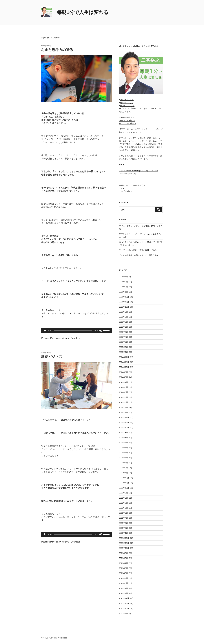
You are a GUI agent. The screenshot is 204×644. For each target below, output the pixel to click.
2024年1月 (124, 412)
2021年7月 (124, 563)
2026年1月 (124, 292)
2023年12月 (124, 417)
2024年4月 (124, 397)
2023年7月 (124, 443)
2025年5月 (124, 332)
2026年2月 (124, 287)
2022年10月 (124, 488)
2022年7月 (124, 503)
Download (75, 338)
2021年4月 (124, 578)
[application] (76, 331)
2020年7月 (124, 613)
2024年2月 (124, 407)
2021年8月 (124, 558)
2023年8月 (124, 438)
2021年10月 (124, 548)
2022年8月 (124, 498)
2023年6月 (124, 448)
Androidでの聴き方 (127, 120)
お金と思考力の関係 (57, 50)
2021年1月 (124, 593)
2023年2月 (124, 468)
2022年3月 (124, 523)
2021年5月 (124, 573)
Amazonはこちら (127, 106)
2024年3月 (124, 402)
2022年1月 (124, 533)
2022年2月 (124, 528)
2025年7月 (124, 322)
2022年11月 (124, 483)
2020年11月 (124, 603)
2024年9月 (124, 372)
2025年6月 (124, 327)
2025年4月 (124, 337)
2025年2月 (124, 347)
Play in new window (60, 338)
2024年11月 (124, 362)
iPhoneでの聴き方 (127, 117)
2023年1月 (124, 473)
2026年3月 (124, 282)
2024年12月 (124, 357)
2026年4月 (124, 277)
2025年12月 (124, 297)
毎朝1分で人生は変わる (83, 12)
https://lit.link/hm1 (126, 191)
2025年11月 (124, 302)
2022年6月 (124, 508)
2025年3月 (124, 342)
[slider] (73, 331)
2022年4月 (124, 518)
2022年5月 (124, 513)
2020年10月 (124, 608)
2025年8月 (124, 317)
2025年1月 (124, 352)
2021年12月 (124, 538)
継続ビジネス (52, 357)
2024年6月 (124, 387)
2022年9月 (124, 493)
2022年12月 (124, 478)
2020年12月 (124, 598)
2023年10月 (124, 427)
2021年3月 (124, 583)
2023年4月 (124, 458)
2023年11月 (124, 422)
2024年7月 (124, 382)
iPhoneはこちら (127, 99)
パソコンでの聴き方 (127, 123)
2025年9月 (124, 312)
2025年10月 (124, 307)
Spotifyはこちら (127, 103)
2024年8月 (124, 377)
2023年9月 (124, 432)
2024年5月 (124, 392)
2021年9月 (124, 553)
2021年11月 (124, 543)
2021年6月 (124, 568)
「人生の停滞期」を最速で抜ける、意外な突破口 (140, 255)
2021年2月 (124, 588)
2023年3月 (124, 463)
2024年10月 (124, 367)
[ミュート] (101, 331)
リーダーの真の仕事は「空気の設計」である (138, 250)
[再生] (45, 331)
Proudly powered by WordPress (54, 638)
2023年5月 (124, 453)
